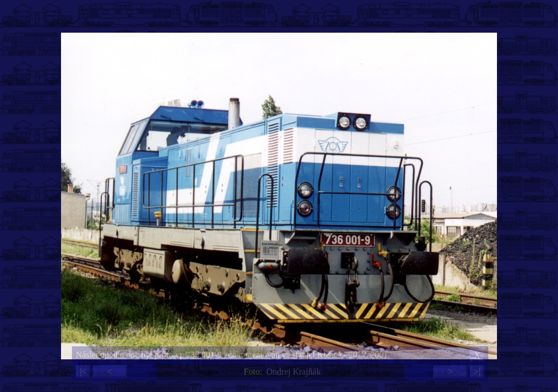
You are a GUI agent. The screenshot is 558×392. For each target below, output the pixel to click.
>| (477, 372)
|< (83, 372)
